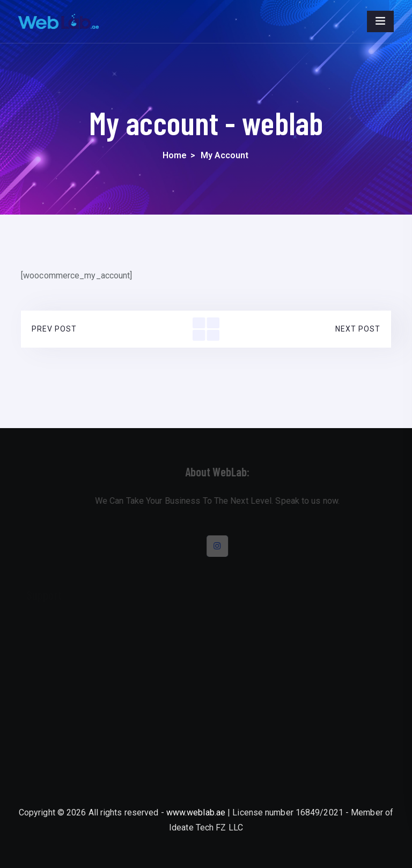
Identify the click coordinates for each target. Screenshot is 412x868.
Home (175, 155)
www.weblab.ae (196, 812)
